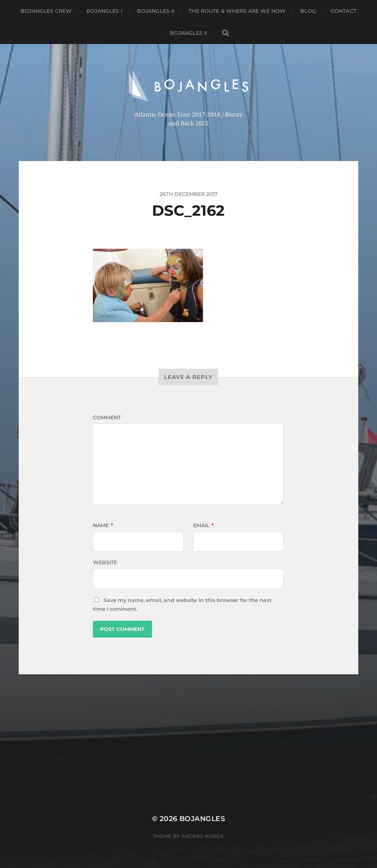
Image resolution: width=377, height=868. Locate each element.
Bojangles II (156, 11)
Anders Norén (202, 836)
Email (203, 525)
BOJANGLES (202, 819)
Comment (107, 417)
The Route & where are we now (237, 11)
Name (103, 525)
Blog (308, 11)
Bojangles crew (46, 11)
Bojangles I (104, 11)
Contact (344, 11)
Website (105, 562)
